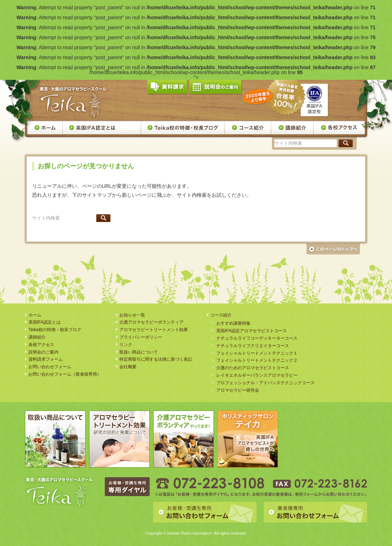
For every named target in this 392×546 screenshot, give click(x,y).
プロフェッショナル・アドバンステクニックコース (265, 383)
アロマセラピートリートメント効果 (154, 330)
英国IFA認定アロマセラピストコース (252, 331)
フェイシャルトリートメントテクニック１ (257, 353)
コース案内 (248, 128)
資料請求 (167, 88)
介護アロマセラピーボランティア (151, 322)
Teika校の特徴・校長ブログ (183, 128)
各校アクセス (339, 128)
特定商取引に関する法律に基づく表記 (156, 359)
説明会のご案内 (215, 88)
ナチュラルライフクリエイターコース (253, 346)
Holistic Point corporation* (190, 533)
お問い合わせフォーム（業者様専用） (65, 374)
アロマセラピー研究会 (238, 390)
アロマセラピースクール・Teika (73, 102)
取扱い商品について (139, 352)
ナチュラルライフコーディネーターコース (257, 338)
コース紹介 (221, 315)
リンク (126, 345)
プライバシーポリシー (141, 337)
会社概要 (128, 367)
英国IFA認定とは (102, 128)
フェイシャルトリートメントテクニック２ (257, 360)
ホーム (45, 128)
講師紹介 (292, 128)
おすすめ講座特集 (233, 323)
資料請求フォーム (46, 359)
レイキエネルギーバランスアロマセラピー (257, 375)
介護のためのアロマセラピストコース (253, 368)
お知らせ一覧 (132, 315)
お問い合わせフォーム (50, 367)
